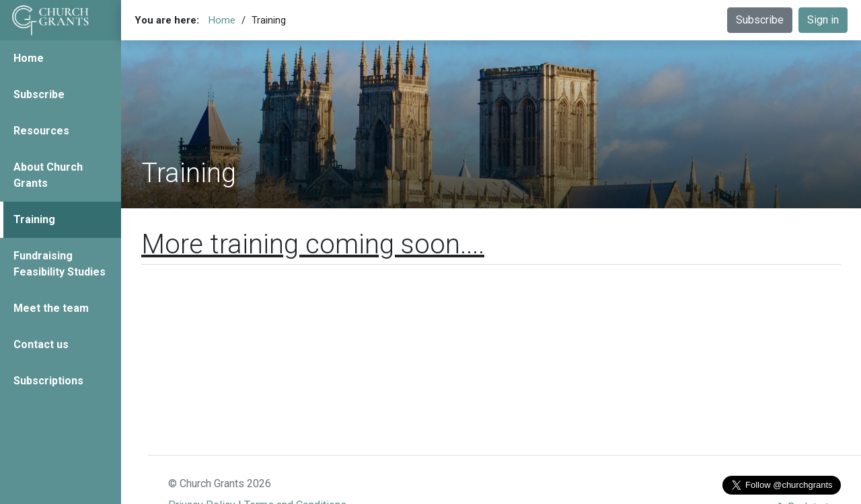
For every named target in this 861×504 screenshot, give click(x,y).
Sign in (823, 20)
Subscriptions (48, 381)
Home (29, 58)
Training (34, 219)
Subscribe (39, 94)
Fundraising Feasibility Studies (60, 264)
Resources (41, 131)
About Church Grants (48, 175)
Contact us (41, 344)
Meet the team (51, 308)
